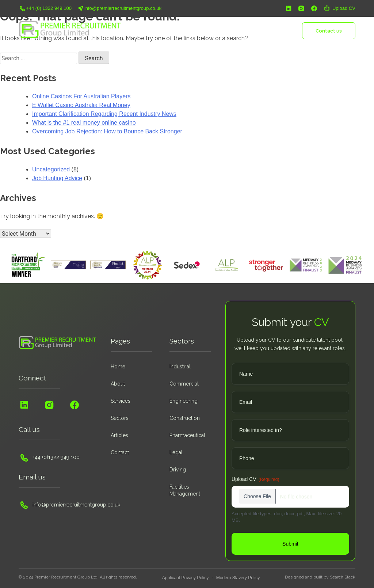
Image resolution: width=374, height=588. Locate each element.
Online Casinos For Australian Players (81, 96)
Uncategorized (51, 169)
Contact (120, 452)
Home (150, 31)
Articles (119, 435)
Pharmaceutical (187, 435)
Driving (178, 470)
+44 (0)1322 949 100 (49, 458)
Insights (271, 31)
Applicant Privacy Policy (185, 578)
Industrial (180, 367)
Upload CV (339, 8)
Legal (176, 452)
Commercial (184, 384)
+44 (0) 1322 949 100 (45, 8)
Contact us (329, 31)
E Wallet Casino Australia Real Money (81, 105)
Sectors (218, 31)
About (171, 31)
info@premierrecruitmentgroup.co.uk (119, 8)
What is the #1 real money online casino (84, 123)
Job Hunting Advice (57, 178)
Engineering (184, 401)
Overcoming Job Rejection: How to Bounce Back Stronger (107, 131)
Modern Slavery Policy (238, 578)
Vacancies (244, 31)
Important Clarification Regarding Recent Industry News (104, 114)
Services (194, 31)
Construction (185, 418)
